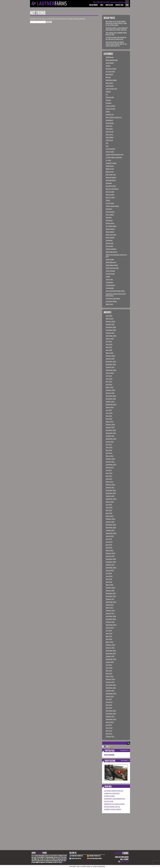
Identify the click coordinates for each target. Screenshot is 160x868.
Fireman (108, 100)
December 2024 (111, 362)
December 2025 (111, 327)
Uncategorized (110, 285)
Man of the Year (111, 175)
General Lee (110, 114)
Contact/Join (119, 5)
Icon (107, 146)
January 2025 (110, 359)
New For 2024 (110, 197)
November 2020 (111, 493)
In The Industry (110, 149)
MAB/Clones (110, 166)
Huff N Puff (109, 140)
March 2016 (109, 642)
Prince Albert (110, 215)
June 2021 (109, 473)
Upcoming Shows (111, 301)
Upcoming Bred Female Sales (115, 291)
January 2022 (110, 462)
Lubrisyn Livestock (112, 793)
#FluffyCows (110, 57)
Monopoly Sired (111, 186)
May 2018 (109, 579)
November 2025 (111, 330)
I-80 (107, 143)
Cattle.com (109, 801)
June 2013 (109, 728)
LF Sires (108, 160)
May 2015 (109, 671)
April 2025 (109, 350)
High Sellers (109, 5)
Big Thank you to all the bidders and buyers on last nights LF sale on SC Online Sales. (116, 23)
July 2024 (109, 376)
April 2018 (109, 582)
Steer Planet (109, 796)
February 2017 (110, 611)
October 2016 (110, 622)
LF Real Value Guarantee (114, 157)
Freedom (109, 103)
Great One (109, 126)
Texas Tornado (110, 271)
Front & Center (110, 106)
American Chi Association (114, 804)
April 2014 (109, 708)
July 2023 (109, 410)
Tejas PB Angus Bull (112, 268)
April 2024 (109, 384)
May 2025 (109, 347)
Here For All (109, 132)
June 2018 (109, 576)
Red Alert (109, 218)
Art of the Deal (110, 72)
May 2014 (109, 705)
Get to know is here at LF (114, 117)
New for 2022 (110, 195)
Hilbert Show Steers (113, 809)
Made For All (110, 169)
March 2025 (109, 353)
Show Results (110, 238)
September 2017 (111, 602)
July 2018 (109, 573)
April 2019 (109, 548)
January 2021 (110, 487)
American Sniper (111, 69)
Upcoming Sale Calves (113, 298)
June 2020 (109, 507)
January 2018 (110, 590)
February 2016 (110, 645)
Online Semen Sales (112, 206)
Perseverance (110, 212)
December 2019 (111, 525)
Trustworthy (109, 282)
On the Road (110, 203)
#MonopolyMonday (112, 60)
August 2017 (110, 605)
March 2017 (109, 608)
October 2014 (110, 691)
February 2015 (110, 679)
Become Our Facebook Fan (77, 856)
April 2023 (109, 419)
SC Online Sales (111, 226)
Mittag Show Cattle (112, 807)
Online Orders (94, 5)
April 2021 (109, 479)
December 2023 (111, 396)
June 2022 (109, 447)
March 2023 (109, 422)
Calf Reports (110, 86)
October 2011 (110, 736)
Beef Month (109, 74)
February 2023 (110, 424)
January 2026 (110, 324)
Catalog (108, 92)
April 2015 (109, 673)
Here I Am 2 (109, 135)
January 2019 (110, 556)
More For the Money (112, 189)
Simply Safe (110, 243)
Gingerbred (109, 120)
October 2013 (110, 716)
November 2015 (111, 653)
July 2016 (109, 631)
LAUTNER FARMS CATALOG (114, 791)
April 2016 (109, 639)
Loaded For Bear (111, 163)
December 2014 (111, 685)
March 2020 (109, 516)
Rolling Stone (110, 223)
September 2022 (111, 439)
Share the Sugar (111, 235)
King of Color (110, 152)
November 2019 (111, 528)
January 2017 (110, 613)
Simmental (109, 240)
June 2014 (109, 702)
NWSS (108, 200)
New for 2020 (110, 192)
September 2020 (111, 499)
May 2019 (109, 545)
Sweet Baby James (112, 265)
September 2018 (111, 568)
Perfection (109, 209)
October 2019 (110, 530)
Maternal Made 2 (111, 177)
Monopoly (109, 183)
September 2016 (111, 625)
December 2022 (111, 430)
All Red (108, 66)
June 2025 (109, 344)
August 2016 (110, 628)
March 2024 (109, 387)
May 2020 (109, 510)
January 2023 (110, 427)
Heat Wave (109, 129)
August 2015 (110, 662)
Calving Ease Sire (111, 89)
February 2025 (110, 356)
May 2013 (109, 731)
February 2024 (110, 390)
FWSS (108, 112)
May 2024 (109, 382)
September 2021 (111, 465)
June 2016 (109, 633)
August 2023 (110, 407)
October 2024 (110, 367)
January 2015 (110, 682)
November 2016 (111, 619)
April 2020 (109, 513)
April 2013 (109, 734)
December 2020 (111, 490)
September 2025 (111, 336)
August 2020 (110, 502)
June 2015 (109, 668)
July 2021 (109, 470)
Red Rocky (109, 220)
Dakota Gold (110, 97)
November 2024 (111, 364)
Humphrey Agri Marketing (114, 799)
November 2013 (111, 714)
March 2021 (109, 482)
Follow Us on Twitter (76, 858)
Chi (107, 94)
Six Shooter (109, 246)
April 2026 (109, 316)
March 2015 (109, 676)
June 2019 (109, 542)
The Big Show (110, 274)
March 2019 (109, 550)
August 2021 (110, 467)
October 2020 (110, 496)
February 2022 (110, 459)
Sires (102, 5)
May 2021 (109, 476)
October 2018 (110, 565)
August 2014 (110, 696)
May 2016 (109, 636)
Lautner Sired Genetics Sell (114, 155)
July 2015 (109, 665)
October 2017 (110, 599)
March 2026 (109, 319)
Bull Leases (109, 83)
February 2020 (110, 519)
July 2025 (109, 341)
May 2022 (109, 450)
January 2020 (110, 522)
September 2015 (111, 659)
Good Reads (110, 123)
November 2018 (111, 562)
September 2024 (111, 370)
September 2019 (111, 533)
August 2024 (110, 373)
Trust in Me (109, 279)
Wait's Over (109, 304)
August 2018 (110, 570)
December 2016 (111, 616)
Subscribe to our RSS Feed (95, 856)
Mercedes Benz (111, 180)
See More (124, 761)
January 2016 (110, 648)
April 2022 (109, 453)
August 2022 (110, 442)
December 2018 (111, 559)
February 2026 (110, 321)
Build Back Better (111, 80)
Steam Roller (110, 259)
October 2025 (110, 333)
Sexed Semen (110, 229)
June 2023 (109, 413)
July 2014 (109, 699)
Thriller (108, 277)
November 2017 (111, 596)
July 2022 (109, 445)
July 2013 (109, 725)
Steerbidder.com (111, 262)
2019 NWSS (110, 63)
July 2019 (109, 539)
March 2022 (109, 456)
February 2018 (110, 588)
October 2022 (110, 436)
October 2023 (110, 402)
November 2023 (111, 399)
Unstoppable (110, 288)
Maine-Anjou (110, 172)
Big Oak (108, 77)
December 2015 (111, 651)
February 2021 (110, 485)
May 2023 (109, 416)
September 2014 (111, 694)
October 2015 (110, 656)
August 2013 (110, 722)
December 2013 (111, 711)
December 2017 (111, 593)
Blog (127, 5)
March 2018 (109, 585)
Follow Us (124, 751)
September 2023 (111, 404)
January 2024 (110, 393)
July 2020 (109, 505)
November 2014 (111, 688)
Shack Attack (110, 232)
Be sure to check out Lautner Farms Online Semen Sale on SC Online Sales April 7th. (116, 44)
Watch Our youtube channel (96, 858)
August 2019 (110, 536)
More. (64, 862)
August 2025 (110, 339)
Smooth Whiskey (111, 249)
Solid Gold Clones (111, 252)
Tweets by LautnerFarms (109, 755)
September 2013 (111, 719)
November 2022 (111, 433)
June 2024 (109, 379)
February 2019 (110, 553)
